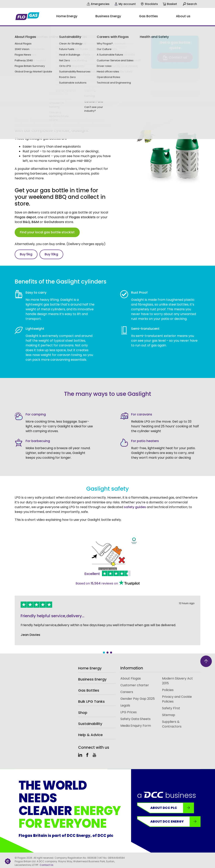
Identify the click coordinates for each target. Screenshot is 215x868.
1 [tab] (104, 653)
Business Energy (92, 679)
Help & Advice (90, 735)
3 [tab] (111, 653)
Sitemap (169, 715)
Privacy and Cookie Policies (177, 699)
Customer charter (135, 685)
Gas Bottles (89, 690)
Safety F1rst (171, 708)
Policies (168, 690)
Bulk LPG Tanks (91, 701)
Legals (125, 705)
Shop (83, 713)
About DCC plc (172, 808)
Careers (127, 692)
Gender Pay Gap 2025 (138, 699)
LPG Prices (129, 712)
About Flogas (131, 678)
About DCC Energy (175, 822)
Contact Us (47, 865)
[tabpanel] (107, 620)
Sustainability (90, 724)
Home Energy (90, 668)
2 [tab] (107, 653)
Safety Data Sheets (135, 719)
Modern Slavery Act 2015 (177, 681)
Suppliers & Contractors (172, 724)
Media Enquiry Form (136, 726)
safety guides (135, 507)
